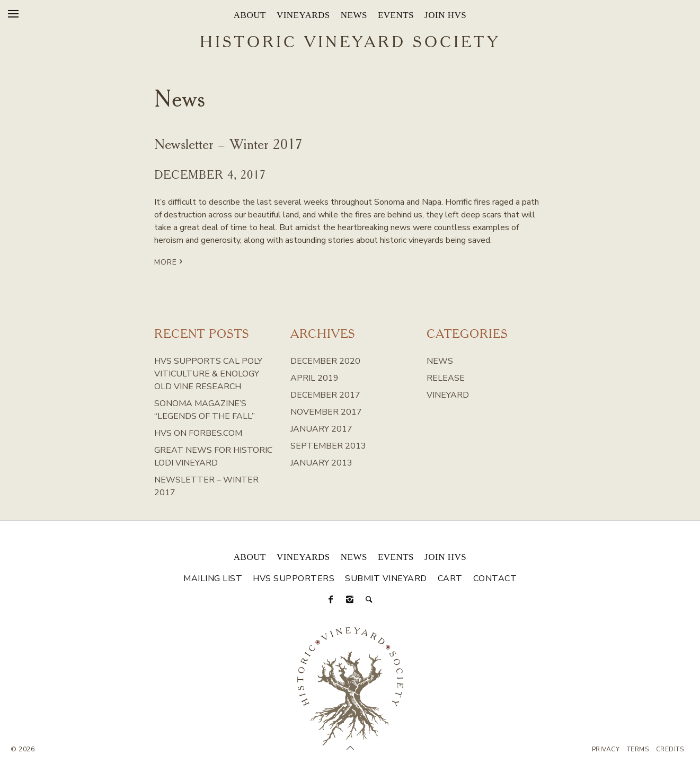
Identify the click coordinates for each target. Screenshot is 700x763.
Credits (670, 749)
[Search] (369, 600)
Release (446, 378)
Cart (450, 578)
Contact (495, 578)
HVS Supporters (294, 578)
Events (396, 15)
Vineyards (303, 15)
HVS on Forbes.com (198, 433)
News (354, 15)
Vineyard (448, 395)
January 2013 (321, 463)
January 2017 (321, 429)
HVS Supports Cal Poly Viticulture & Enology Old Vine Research (208, 374)
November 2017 (326, 412)
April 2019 (314, 378)
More (170, 262)
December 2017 (325, 395)
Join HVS (445, 15)
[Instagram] (350, 600)
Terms (638, 749)
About (250, 15)
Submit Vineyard (386, 578)
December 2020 (325, 361)
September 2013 (328, 446)
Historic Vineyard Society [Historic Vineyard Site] (350, 43)
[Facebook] (331, 600)
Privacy (606, 749)
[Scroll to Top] (350, 748)
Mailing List (213, 578)
